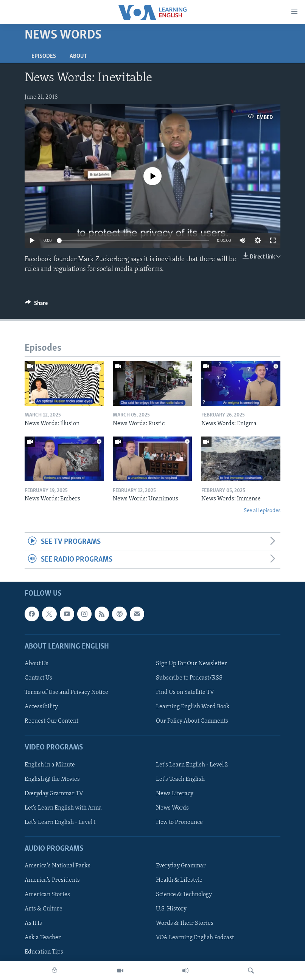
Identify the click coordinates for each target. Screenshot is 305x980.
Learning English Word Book (193, 707)
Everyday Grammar (181, 866)
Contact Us (38, 678)
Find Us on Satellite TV (185, 692)
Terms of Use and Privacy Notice (66, 692)
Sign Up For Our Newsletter (191, 664)
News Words (172, 808)
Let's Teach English (180, 779)
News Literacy (175, 794)
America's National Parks (58, 866)
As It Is (33, 924)
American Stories (47, 895)
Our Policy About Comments (192, 721)
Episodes (44, 56)
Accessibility (41, 707)
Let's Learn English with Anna (63, 808)
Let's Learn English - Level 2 (192, 765)
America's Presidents (52, 881)
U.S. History (171, 909)
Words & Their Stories (185, 924)
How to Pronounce (179, 822)
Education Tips (44, 952)
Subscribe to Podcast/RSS (189, 678)
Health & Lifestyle (179, 881)
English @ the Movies (52, 779)
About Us (37, 664)
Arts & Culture (44, 909)
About (78, 56)
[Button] (36, 305)
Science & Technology (184, 895)
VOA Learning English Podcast (195, 938)
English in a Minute (50, 765)
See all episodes (262, 511)
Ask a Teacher (43, 938)
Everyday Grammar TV (54, 794)
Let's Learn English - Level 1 (60, 822)
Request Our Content (51, 721)
